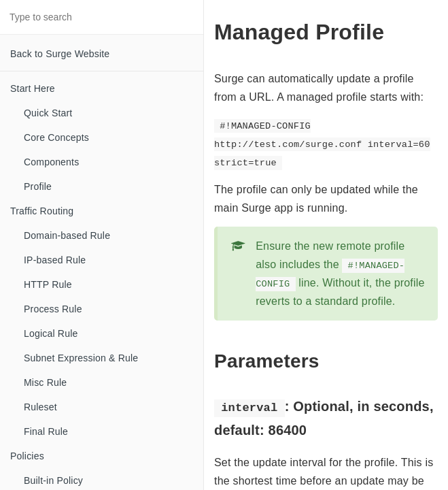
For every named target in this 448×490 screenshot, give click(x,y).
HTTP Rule (48, 284)
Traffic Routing (42, 211)
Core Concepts (56, 137)
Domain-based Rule (67, 235)
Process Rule (53, 309)
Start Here (33, 88)
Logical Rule (51, 333)
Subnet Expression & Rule (81, 358)
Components (51, 162)
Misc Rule (45, 382)
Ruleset (40, 407)
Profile (38, 186)
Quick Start (48, 113)
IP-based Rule (55, 260)
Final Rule (46, 431)
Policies (27, 456)
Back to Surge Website (60, 54)
